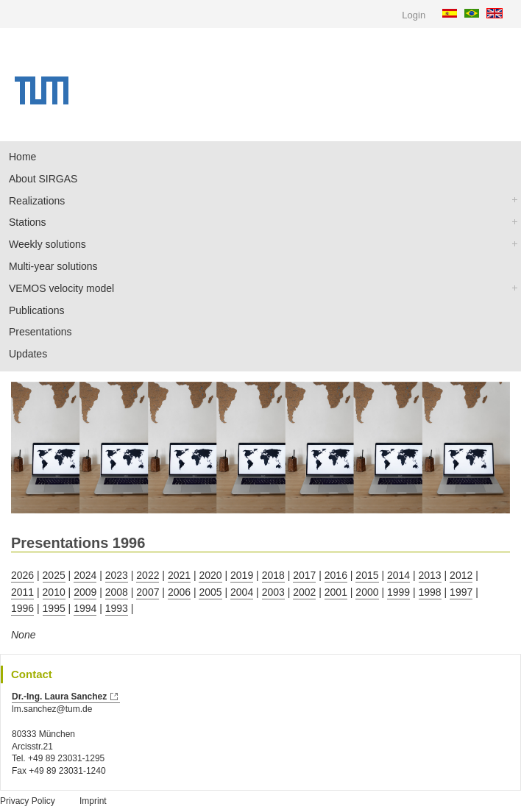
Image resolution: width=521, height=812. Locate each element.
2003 (273, 592)
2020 (210, 575)
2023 (117, 575)
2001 (336, 592)
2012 (461, 575)
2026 (22, 575)
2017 (304, 575)
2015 (367, 575)
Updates (28, 354)
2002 (304, 592)
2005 (210, 592)
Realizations (37, 201)
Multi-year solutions (53, 266)
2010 (54, 592)
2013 (430, 575)
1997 (461, 592)
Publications (37, 310)
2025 (54, 575)
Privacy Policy (28, 801)
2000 (367, 592)
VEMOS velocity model (61, 288)
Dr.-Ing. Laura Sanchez (59, 697)
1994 (85, 608)
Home (22, 157)
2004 (242, 592)
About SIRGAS (43, 179)
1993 (117, 608)
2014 (398, 575)
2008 (117, 592)
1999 (398, 592)
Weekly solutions (47, 244)
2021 (179, 575)
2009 (85, 592)
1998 (430, 592)
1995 (54, 608)
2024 (85, 575)
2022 (148, 575)
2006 (179, 592)
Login (414, 15)
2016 (336, 575)
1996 (22, 608)
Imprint (93, 801)
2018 (273, 575)
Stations (28, 222)
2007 (148, 592)
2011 (22, 592)
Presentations (40, 332)
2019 (242, 575)
